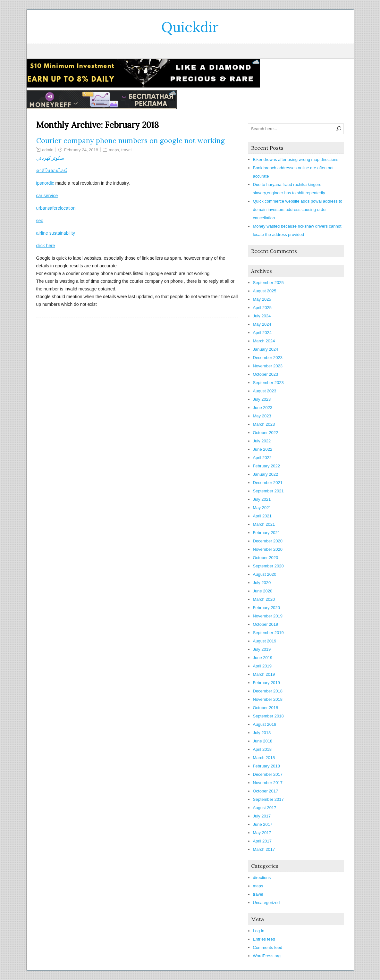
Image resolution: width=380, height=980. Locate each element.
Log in (259, 931)
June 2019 (263, 658)
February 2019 (267, 683)
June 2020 (263, 591)
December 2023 (268, 358)
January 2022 (266, 474)
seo (40, 221)
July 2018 (262, 733)
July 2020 (262, 583)
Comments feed (268, 947)
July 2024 (262, 316)
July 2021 (262, 499)
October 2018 (266, 708)
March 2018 (264, 758)
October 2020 (266, 558)
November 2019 (268, 616)
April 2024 (262, 333)
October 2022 (266, 433)
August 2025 (265, 291)
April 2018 (262, 749)
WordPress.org (267, 956)
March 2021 (264, 524)
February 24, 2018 (81, 150)
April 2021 (262, 516)
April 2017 (262, 841)
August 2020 (265, 574)
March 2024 (264, 341)
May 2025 (262, 299)
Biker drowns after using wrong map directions (296, 159)
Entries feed (264, 939)
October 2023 (266, 374)
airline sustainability (56, 233)
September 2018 (268, 716)
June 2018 (263, 741)
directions (262, 878)
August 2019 (265, 641)
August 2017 (265, 808)
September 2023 (268, 383)
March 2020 (264, 599)
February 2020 (267, 608)
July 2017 (262, 816)
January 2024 (266, 349)
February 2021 (267, 533)
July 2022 (262, 441)
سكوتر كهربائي (50, 158)
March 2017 (264, 849)
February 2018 (267, 766)
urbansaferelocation (56, 208)
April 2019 (262, 666)
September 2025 (268, 283)
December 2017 (268, 774)
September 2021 (268, 491)
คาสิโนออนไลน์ (52, 171)
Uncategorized (266, 903)
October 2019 (266, 624)
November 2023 (268, 366)
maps (114, 150)
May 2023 (262, 416)
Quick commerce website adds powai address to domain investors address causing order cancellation (298, 209)
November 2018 (268, 699)
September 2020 (268, 566)
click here (46, 246)
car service (47, 196)
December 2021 (268, 483)
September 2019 (268, 633)
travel (126, 150)
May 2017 (262, 833)
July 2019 (262, 649)
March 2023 (264, 424)
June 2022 (263, 449)
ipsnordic (45, 183)
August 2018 (265, 724)
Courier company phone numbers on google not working (131, 140)
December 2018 (268, 691)
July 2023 (262, 399)
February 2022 (267, 466)
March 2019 (264, 674)
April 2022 (262, 458)
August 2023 (265, 391)
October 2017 (266, 791)
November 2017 (268, 783)
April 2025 (262, 308)
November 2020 (268, 549)
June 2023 (263, 408)
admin (48, 150)
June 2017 (263, 824)
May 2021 (262, 508)
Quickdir (190, 27)
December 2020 (268, 541)
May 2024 (262, 324)
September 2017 (268, 799)
